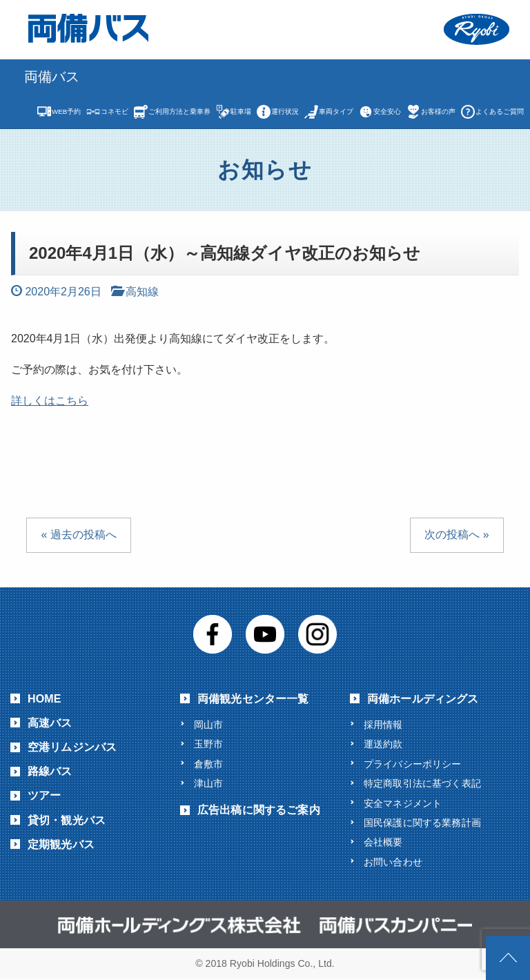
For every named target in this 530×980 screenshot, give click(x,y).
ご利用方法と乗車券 (179, 111)
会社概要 (383, 843)
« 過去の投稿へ (78, 535)
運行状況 (285, 111)
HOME (45, 699)
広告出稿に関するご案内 (259, 811)
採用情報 (383, 725)
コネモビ (115, 111)
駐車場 (241, 111)
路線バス (50, 771)
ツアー (44, 795)
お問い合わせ (393, 862)
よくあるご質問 (500, 111)
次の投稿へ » (457, 535)
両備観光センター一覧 (253, 699)
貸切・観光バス (67, 820)
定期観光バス (61, 844)
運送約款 (383, 744)
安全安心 (387, 111)
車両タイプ (336, 111)
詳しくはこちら (50, 401)
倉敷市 (208, 764)
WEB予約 (66, 111)
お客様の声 (438, 111)
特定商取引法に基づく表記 (422, 783)
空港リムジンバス (72, 747)
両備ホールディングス (423, 699)
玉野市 (208, 744)
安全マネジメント (403, 803)
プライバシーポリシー (413, 764)
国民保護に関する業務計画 (422, 823)
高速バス (50, 723)
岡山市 (208, 725)
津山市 (208, 783)
